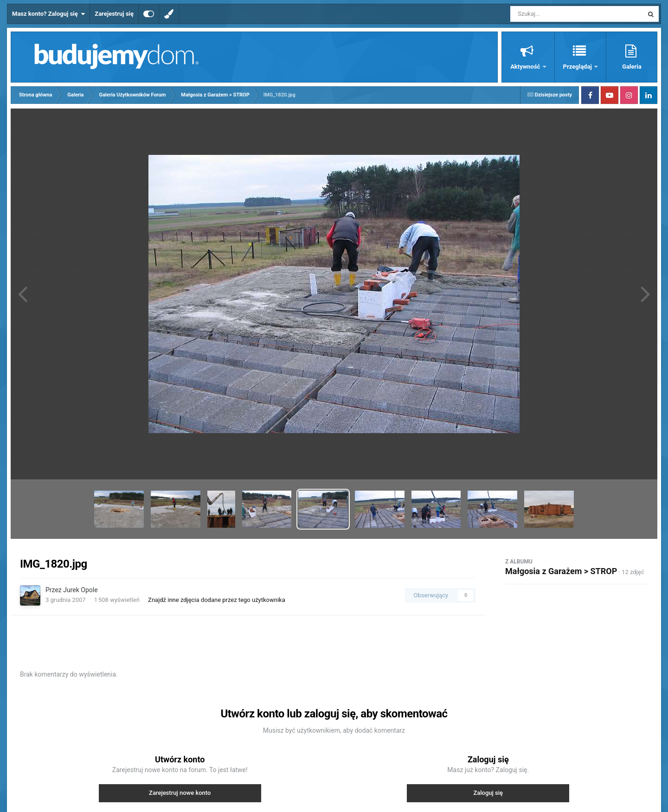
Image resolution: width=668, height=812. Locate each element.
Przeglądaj (578, 67)
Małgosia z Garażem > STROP (561, 571)
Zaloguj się (488, 793)
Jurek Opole (80, 590)
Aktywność (526, 67)
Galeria (632, 67)
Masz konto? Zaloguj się (48, 14)
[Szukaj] (556, 14)
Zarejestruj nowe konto (180, 793)
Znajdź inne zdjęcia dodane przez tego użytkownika (217, 600)
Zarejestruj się (114, 14)
